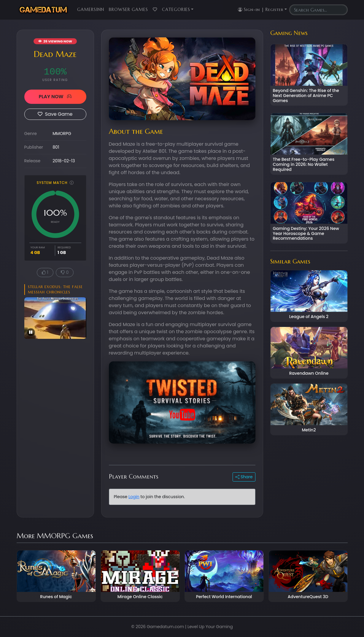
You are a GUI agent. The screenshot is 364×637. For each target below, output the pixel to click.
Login (134, 497)
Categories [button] (176, 9)
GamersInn (91, 9)
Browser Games (128, 9)
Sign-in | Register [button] (261, 9)
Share (244, 477)
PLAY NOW (55, 97)
